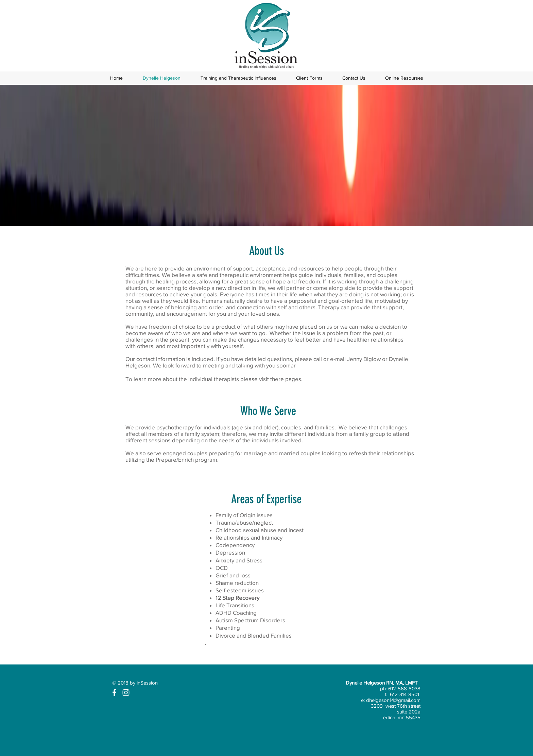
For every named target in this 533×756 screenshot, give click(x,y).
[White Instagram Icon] (126, 693)
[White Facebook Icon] (114, 693)
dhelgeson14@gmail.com (393, 700)
